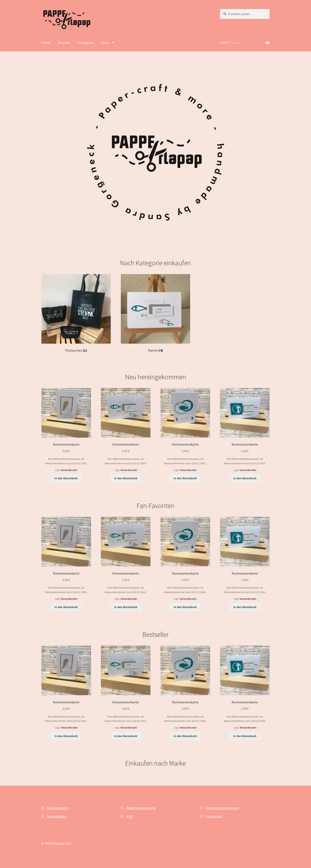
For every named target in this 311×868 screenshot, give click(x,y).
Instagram (86, 42)
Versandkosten (69, 470)
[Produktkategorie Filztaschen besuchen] (76, 313)
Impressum (214, 816)
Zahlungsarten (58, 808)
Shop (105, 42)
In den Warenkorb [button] (66, 478)
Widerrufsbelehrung (141, 808)
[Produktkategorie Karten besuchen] (156, 313)
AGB (129, 816)
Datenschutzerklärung (222, 808)
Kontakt (64, 42)
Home (46, 42)
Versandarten (57, 816)
